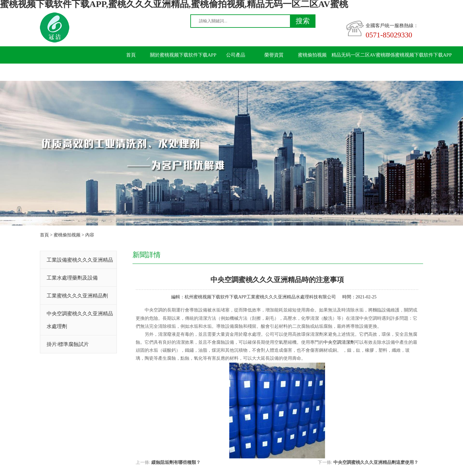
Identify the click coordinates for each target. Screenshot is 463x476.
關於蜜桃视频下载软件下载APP (183, 55)
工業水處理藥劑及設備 (72, 278)
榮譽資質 (274, 55)
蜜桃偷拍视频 (312, 55)
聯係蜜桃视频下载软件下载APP (419, 55)
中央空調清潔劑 (339, 342)
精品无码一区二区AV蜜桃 (359, 55)
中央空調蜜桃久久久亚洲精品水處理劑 (80, 320)
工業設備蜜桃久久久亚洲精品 (80, 260)
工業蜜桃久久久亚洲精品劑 (77, 296)
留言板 (131, 72)
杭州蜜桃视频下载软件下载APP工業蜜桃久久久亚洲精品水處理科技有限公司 (260, 297)
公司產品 (236, 55)
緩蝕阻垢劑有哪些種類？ (176, 462)
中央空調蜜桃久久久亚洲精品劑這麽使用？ (376, 462)
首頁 (131, 55)
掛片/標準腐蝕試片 (68, 344)
